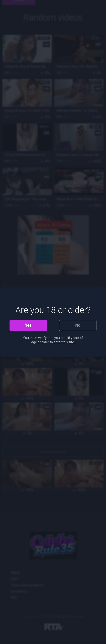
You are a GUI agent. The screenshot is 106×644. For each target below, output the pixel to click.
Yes (28, 325)
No (78, 325)
